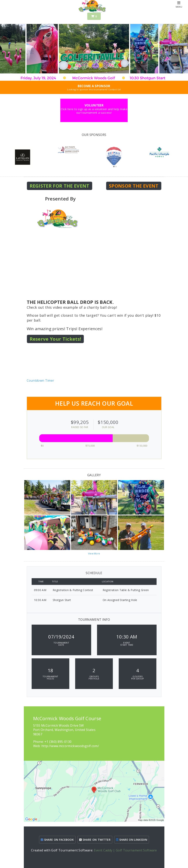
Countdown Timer (41, 380)
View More (94, 554)
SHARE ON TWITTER (95, 840)
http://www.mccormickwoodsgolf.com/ (70, 746)
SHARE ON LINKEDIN (132, 840)
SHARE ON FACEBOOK (57, 840)
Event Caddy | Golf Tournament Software (125, 850)
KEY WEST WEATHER (94, 364)
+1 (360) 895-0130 (58, 742)
